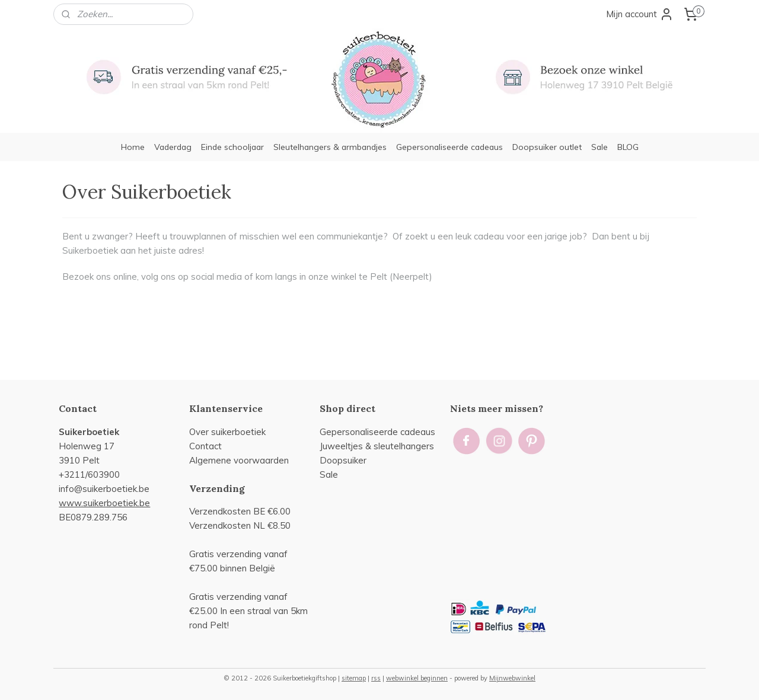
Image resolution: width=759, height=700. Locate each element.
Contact (205, 446)
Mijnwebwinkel (512, 678)
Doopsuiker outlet (547, 147)
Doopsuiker (343, 460)
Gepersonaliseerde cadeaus (449, 147)
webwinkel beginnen (417, 678)
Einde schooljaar (232, 147)
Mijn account (640, 14)
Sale (599, 147)
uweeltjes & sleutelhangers (378, 446)
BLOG (628, 147)
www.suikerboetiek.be (104, 503)
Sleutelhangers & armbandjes (330, 147)
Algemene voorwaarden (239, 460)
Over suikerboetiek (227, 432)
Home (133, 147)
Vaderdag (173, 147)
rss (376, 678)
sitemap (354, 678)
